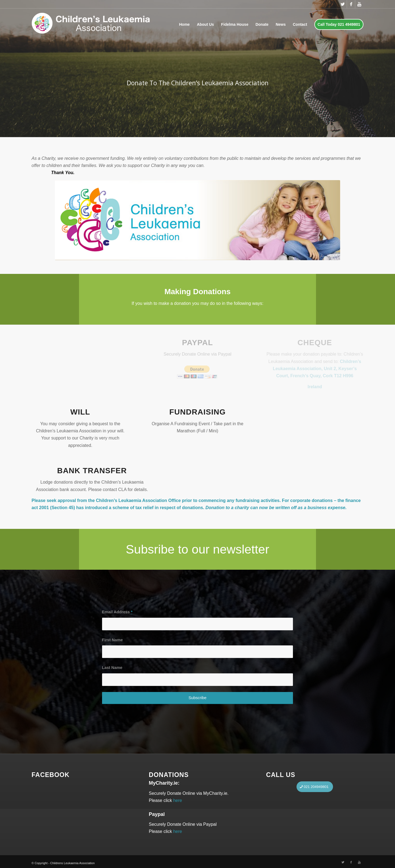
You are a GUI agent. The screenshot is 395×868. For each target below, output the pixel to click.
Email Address (117, 612)
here (177, 800)
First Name (112, 640)
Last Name (112, 668)
